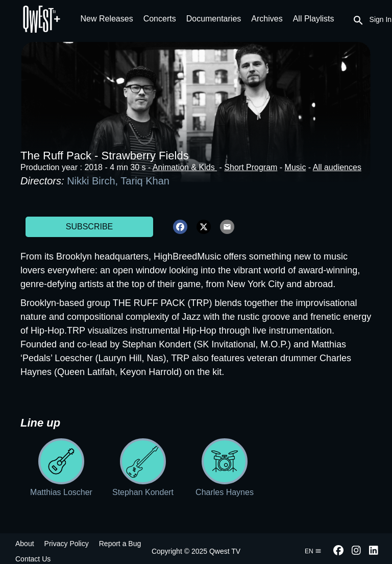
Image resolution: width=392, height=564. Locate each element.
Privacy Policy (67, 544)
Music (296, 167)
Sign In (381, 19)
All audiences (337, 167)
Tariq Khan (145, 181)
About (25, 544)
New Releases (107, 19)
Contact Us (33, 559)
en (313, 551)
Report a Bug (120, 544)
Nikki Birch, (94, 181)
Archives (267, 19)
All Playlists (314, 19)
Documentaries (214, 19)
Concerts (160, 19)
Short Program (251, 167)
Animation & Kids (185, 167)
